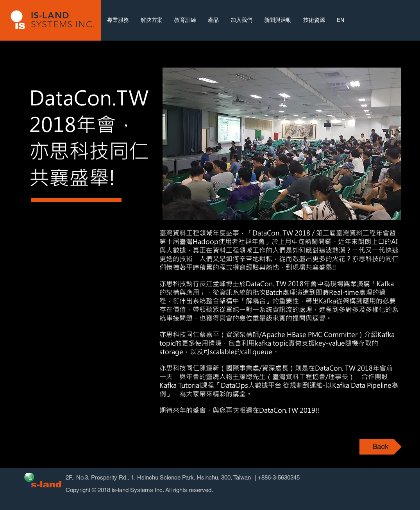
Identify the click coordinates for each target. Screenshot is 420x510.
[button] (282, 144)
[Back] (381, 447)
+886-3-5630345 (279, 477)
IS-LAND (50, 15)
